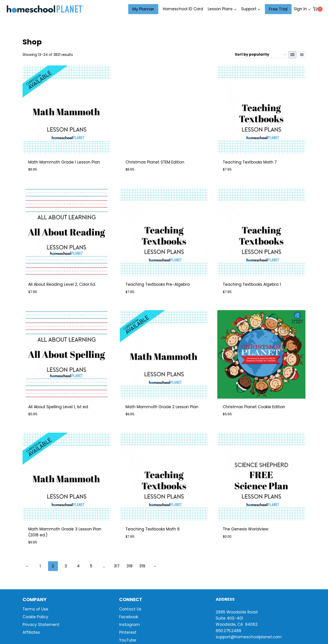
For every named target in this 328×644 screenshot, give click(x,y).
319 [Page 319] (142, 566)
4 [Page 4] (78, 566)
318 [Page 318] (129, 566)
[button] (309, 9)
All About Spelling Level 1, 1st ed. (58, 407)
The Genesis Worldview (246, 529)
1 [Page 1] (40, 566)
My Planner (143, 9)
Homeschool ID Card (183, 9)
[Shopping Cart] (318, 9)
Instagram (129, 625)
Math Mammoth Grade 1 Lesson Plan (64, 162)
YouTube (128, 640)
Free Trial (278, 9)
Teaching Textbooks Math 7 (250, 162)
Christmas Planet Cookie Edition (254, 407)
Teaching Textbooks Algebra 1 (252, 284)
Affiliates (31, 632)
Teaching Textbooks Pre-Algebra (158, 284)
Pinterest (128, 632)
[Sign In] (302, 9)
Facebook (129, 617)
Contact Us (130, 609)
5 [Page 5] (91, 566)
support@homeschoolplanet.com (249, 637)
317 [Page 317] (117, 566)
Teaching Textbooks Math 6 (153, 529)
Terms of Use (35, 609)
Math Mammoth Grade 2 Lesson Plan (162, 407)
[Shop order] (260, 55)
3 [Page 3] (66, 566)
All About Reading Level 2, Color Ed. (62, 284)
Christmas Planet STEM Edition (155, 162)
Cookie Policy (35, 617)
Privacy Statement (41, 625)
